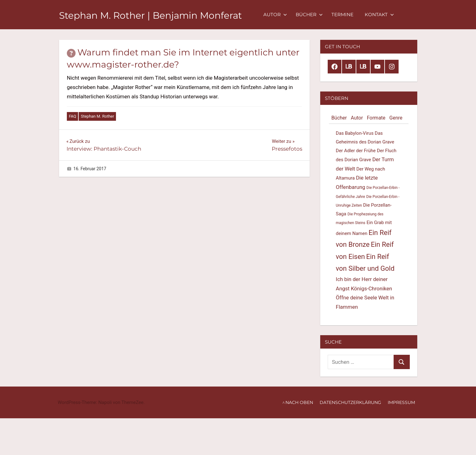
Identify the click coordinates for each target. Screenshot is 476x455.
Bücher (324, 14)
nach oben (299, 402)
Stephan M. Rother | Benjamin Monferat (158, 15)
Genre (396, 118)
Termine (358, 14)
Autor (290, 14)
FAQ (73, 116)
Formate (376, 118)
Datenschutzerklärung (350, 402)
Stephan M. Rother (97, 116)
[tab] (339, 118)
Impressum (401, 402)
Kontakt (395, 14)
